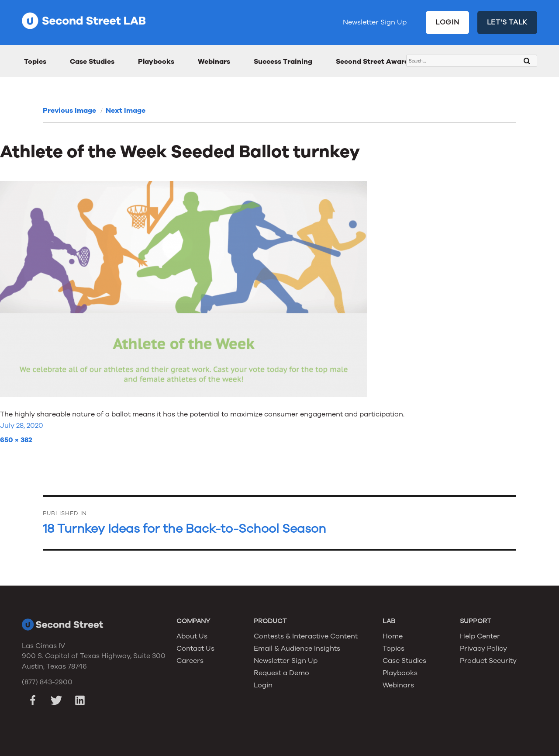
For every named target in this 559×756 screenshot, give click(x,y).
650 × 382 (16, 440)
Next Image (126, 111)
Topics (35, 62)
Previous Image (69, 111)
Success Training (283, 62)
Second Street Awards (374, 62)
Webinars (214, 62)
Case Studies (92, 62)
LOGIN (447, 22)
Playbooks (156, 62)
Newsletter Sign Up (375, 22)
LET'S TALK (507, 22)
